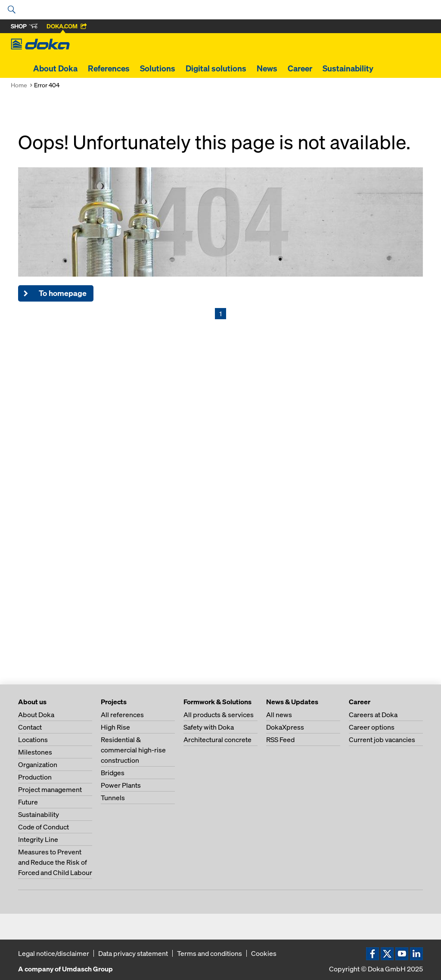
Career (300, 68)
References (109, 68)
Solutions (158, 68)
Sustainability (348, 68)
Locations (33, 740)
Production (35, 777)
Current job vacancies (382, 740)
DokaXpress (285, 727)
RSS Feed (280, 740)
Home (19, 85)
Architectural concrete (217, 740)
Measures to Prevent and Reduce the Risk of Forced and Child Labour (55, 862)
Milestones (35, 752)
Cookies (264, 953)
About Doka (55, 68)
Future (28, 802)
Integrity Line (38, 839)
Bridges (113, 773)
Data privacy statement (133, 953)
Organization (38, 764)
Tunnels (113, 798)
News (267, 68)
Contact (30, 727)
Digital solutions (216, 68)
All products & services (219, 715)
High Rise (115, 727)
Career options (372, 727)
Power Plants (121, 785)
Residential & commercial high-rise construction (133, 750)
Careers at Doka (373, 715)
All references (122, 715)
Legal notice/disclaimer (54, 953)
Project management (50, 789)
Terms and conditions (210, 953)
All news (279, 715)
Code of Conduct (43, 827)
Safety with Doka (209, 727)
